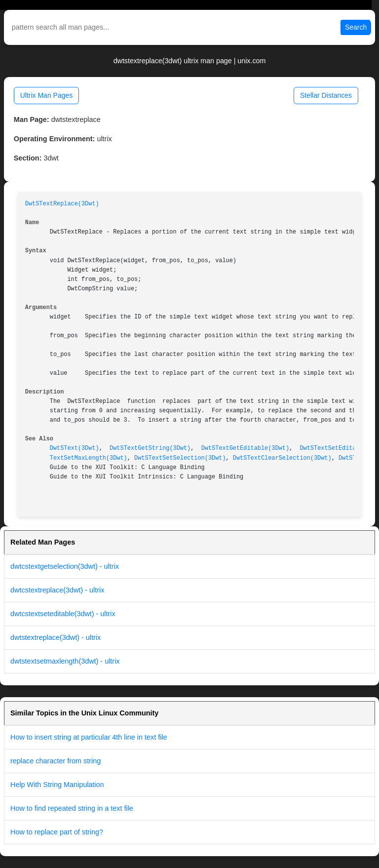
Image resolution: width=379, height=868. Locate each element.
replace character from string (56, 761)
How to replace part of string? (57, 832)
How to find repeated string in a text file (72, 808)
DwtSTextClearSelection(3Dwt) (282, 458)
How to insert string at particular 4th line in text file (89, 737)
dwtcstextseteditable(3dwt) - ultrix (63, 614)
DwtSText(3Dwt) (75, 448)
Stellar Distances (326, 95)
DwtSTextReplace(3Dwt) (62, 204)
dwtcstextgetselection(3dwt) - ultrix (65, 566)
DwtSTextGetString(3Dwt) (150, 448)
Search (356, 27)
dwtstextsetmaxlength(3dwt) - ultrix (65, 661)
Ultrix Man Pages (47, 95)
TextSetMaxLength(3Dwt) (89, 458)
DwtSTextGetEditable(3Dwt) (245, 448)
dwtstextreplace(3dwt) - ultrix (56, 637)
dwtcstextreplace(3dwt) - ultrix (57, 590)
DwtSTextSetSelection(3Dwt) (180, 458)
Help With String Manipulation (57, 785)
